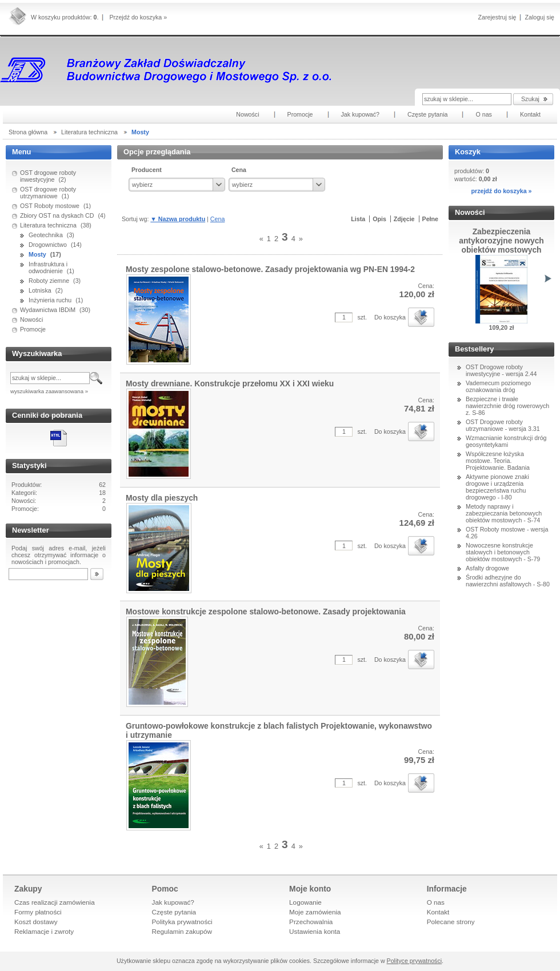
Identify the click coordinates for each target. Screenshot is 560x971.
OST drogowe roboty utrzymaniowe (48, 193)
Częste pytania (174, 912)
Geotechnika (46, 235)
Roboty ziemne (49, 281)
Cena (217, 219)
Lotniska (40, 290)
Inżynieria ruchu (50, 300)
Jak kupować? (173, 902)
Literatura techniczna (48, 225)
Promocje (33, 329)
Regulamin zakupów (182, 931)
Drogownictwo (48, 245)
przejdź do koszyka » (501, 191)
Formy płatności (38, 912)
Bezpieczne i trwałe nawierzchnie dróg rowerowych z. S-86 (507, 406)
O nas (436, 902)
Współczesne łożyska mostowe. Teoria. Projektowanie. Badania (498, 461)
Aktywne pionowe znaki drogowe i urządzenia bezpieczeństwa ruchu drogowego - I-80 (497, 487)
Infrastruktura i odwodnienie (48, 267)
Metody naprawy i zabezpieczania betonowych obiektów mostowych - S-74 (504, 513)
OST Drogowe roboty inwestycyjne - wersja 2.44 (501, 370)
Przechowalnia (311, 922)
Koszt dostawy (36, 922)
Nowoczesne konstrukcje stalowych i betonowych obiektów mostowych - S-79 (503, 552)
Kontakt (438, 912)
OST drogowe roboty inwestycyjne (48, 176)
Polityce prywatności (415, 961)
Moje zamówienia (315, 912)
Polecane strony (451, 922)
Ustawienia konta (315, 931)
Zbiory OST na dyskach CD (57, 215)
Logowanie (305, 902)
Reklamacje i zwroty (44, 931)
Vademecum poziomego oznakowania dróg (498, 386)
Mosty (37, 254)
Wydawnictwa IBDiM (48, 310)
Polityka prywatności (182, 922)
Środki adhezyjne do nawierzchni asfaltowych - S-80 (508, 581)
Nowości (31, 319)
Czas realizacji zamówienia (55, 902)
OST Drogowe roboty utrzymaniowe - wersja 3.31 (503, 425)
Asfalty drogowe (487, 568)
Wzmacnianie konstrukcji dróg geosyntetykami (506, 441)
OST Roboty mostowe (50, 206)
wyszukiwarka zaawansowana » (49, 391)
